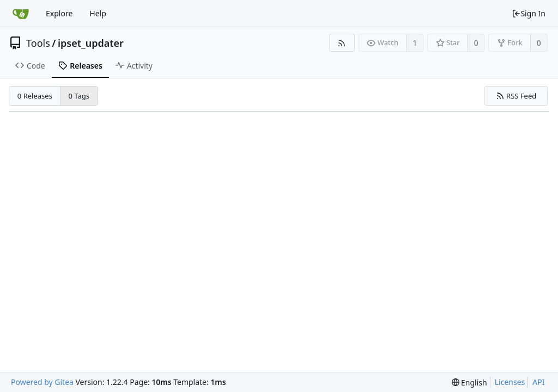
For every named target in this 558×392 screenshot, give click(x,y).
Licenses (510, 382)
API (538, 382)
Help (98, 13)
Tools (38, 43)
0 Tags (79, 96)
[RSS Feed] (342, 43)
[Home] (21, 14)
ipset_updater (91, 43)
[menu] (469, 382)
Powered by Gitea (42, 382)
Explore (59, 13)
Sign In (529, 13)
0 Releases (35, 96)
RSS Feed (516, 96)
